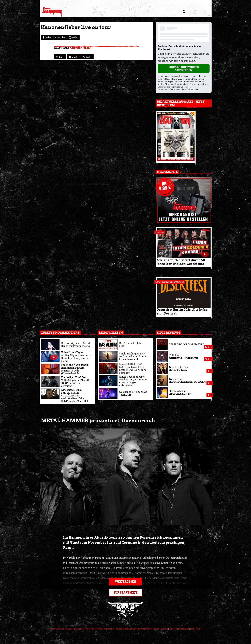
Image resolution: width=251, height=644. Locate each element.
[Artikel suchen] (184, 12)
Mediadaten (184, 629)
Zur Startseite (126, 593)
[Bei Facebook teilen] (47, 37)
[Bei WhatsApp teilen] (73, 37)
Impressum (109, 629)
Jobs (193, 629)
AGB (198, 629)
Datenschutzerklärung (62, 629)
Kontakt (164, 629)
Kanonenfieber (80, 48)
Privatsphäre (79, 629)
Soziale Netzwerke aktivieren (184, 69)
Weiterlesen (125, 582)
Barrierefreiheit (145, 629)
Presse (156, 629)
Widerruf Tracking (94, 629)
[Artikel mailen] (60, 37)
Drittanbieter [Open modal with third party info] (192, 89)
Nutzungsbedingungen (126, 629)
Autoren (173, 629)
